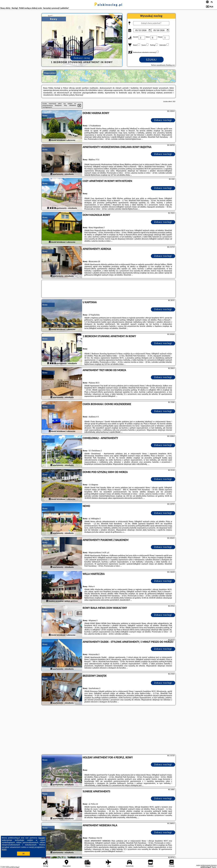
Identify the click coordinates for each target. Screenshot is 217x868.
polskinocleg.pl (108, 5)
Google (42, 838)
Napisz (214, 867)
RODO (4, 849)
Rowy (45, 116)
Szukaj (151, 60)
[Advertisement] (109, 730)
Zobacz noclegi (163, 120)
